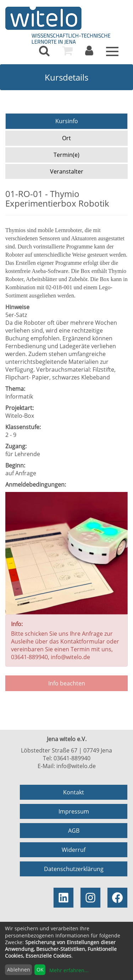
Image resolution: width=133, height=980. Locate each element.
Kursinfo (67, 121)
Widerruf (74, 850)
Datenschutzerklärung (74, 869)
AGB (74, 831)
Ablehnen (19, 970)
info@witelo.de (76, 766)
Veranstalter (67, 171)
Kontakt (74, 792)
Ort (66, 138)
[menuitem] (44, 51)
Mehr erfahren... (69, 970)
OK (40, 970)
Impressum (74, 811)
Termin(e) (66, 155)
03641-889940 (72, 758)
